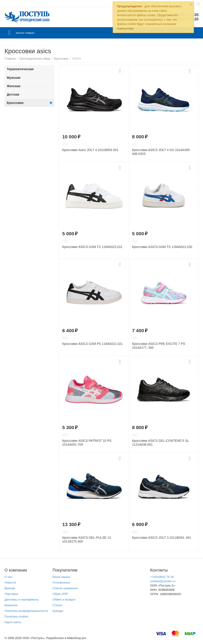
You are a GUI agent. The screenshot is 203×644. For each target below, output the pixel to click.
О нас (8, 577)
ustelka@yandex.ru (163, 581)
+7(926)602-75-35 (162, 577)
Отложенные (61, 583)
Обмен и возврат (64, 600)
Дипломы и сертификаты (22, 600)
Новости (10, 583)
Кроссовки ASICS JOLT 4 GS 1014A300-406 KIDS (161, 152)
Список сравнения (65, 588)
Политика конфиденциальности (26, 611)
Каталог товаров (31, 33)
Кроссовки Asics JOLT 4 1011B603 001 (90, 150)
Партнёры (11, 594)
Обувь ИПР (60, 594)
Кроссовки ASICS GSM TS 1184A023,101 (92, 247)
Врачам (10, 588)
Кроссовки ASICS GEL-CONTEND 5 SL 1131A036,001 (161, 443)
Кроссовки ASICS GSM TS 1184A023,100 (162, 247)
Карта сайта (13, 622)
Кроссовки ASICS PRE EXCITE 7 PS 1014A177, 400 (159, 346)
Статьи (57, 605)
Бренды (58, 611)
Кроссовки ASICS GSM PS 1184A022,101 (92, 344)
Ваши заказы (61, 577)
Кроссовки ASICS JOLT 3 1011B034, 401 (162, 538)
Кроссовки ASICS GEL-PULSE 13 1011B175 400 (87, 539)
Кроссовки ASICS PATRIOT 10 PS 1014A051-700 (87, 443)
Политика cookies (16, 616)
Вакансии (11, 605)
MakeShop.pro (77, 638)
